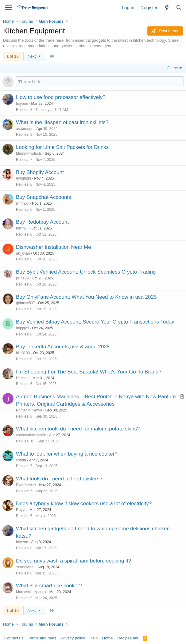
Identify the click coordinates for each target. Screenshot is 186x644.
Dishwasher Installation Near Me (54, 247)
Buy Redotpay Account (42, 222)
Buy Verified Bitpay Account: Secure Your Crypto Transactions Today (95, 322)
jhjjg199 (22, 278)
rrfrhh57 (22, 203)
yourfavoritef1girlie (31, 435)
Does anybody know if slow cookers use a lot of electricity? (84, 504)
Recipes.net (128, 638)
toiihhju (22, 228)
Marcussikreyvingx (31, 592)
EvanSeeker (26, 485)
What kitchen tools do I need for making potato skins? (78, 429)
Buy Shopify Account (40, 172)
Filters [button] (173, 68)
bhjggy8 (22, 328)
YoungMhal (25, 567)
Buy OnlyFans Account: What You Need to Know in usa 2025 (86, 297)
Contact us (14, 638)
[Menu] (8, 8)
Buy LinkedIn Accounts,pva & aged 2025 (63, 347)
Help (94, 638)
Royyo (21, 510)
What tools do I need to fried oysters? (59, 479)
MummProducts (29, 153)
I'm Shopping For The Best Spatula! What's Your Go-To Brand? (89, 372)
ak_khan (23, 253)
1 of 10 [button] (13, 56)
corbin (21, 460)
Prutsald (23, 378)
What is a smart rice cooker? (49, 586)
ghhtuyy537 (25, 303)
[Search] (179, 8)
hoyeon (22, 104)
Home (108, 638)
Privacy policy (73, 638)
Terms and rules (42, 638)
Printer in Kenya (29, 410)
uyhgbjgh (23, 178)
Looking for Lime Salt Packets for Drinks (62, 147)
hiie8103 (23, 353)
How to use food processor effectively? (61, 97)
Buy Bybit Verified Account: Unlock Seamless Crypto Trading (86, 272)
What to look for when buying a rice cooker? (67, 454)
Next (35, 56)
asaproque (25, 129)
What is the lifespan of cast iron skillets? (62, 122)
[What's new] (167, 8)
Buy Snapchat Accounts (44, 197)
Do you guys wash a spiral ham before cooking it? (74, 561)
